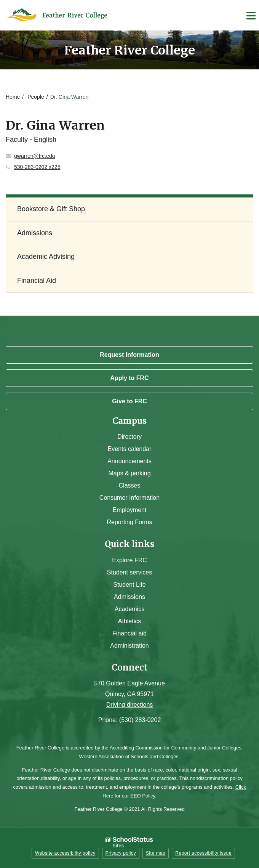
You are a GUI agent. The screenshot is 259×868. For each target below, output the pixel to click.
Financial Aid (37, 281)
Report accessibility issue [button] (203, 853)
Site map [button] (156, 853)
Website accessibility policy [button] (65, 853)
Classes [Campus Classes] (130, 485)
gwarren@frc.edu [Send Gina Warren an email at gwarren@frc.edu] (35, 156)
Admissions (35, 233)
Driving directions (130, 705)
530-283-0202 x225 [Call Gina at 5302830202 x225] (37, 167)
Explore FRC (129, 560)
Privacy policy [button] (121, 853)
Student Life (129, 585)
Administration (129, 646)
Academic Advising (46, 257)
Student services (129, 572)
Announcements (129, 461)
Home (13, 97)
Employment (130, 510)
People (36, 97)
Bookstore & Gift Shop (51, 209)
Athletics (129, 621)
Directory (129, 437)
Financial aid (129, 633)
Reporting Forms (129, 522)
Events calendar (130, 449)
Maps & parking (129, 473)
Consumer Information (129, 498)
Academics (129, 609)
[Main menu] (251, 15)
